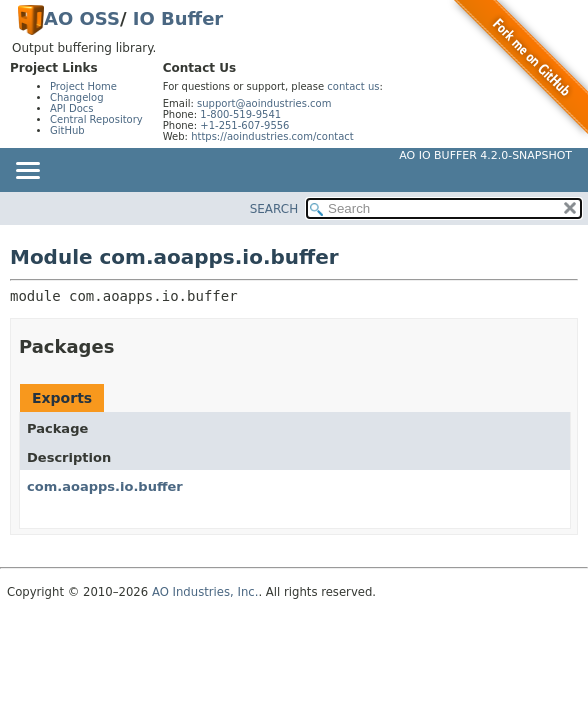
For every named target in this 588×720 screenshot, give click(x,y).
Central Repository (96, 119)
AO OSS (82, 18)
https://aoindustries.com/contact (272, 136)
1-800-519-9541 (240, 114)
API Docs (72, 108)
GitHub (67, 130)
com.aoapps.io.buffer (105, 486)
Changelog (77, 97)
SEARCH (274, 209)
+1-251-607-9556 (244, 125)
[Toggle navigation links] (27, 172)
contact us (353, 86)
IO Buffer (178, 18)
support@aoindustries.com (264, 103)
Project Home (83, 86)
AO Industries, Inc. (205, 592)
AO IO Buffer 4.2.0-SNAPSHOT (485, 155)
